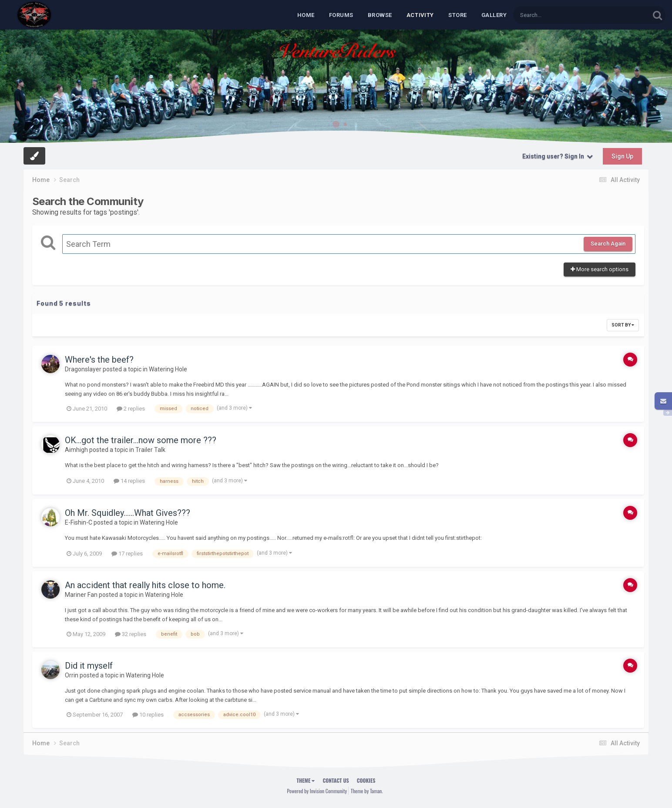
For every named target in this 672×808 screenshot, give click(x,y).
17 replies (127, 554)
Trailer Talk (150, 450)
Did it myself (89, 666)
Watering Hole (168, 369)
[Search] (559, 15)
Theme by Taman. (367, 791)
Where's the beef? (99, 360)
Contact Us (336, 780)
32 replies (131, 634)
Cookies (366, 780)
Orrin (72, 675)
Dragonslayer (83, 369)
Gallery (494, 15)
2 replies (131, 409)
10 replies (148, 715)
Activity (420, 15)
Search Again (608, 244)
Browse (380, 15)
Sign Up (622, 156)
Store (458, 15)
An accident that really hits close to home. (145, 585)
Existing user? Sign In (558, 156)
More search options (600, 269)
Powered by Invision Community (317, 791)
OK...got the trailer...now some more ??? (141, 440)
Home (306, 15)
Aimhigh (76, 450)
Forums (341, 15)
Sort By (623, 325)
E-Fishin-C (79, 522)
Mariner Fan (81, 595)
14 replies (129, 481)
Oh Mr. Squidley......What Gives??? (128, 513)
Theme (306, 780)
